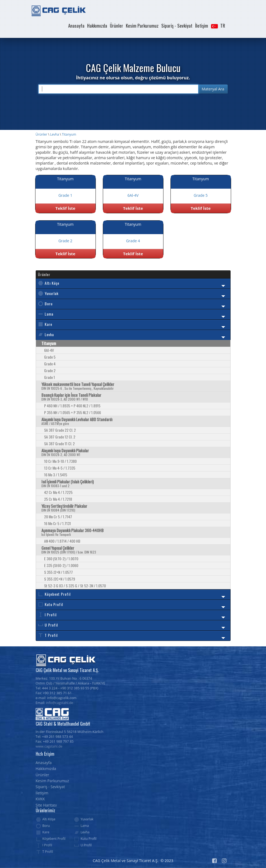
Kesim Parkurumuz (142, 26)
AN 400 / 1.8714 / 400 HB (62, 541)
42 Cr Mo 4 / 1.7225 (58, 492)
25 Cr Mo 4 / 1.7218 (58, 499)
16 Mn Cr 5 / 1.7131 (58, 523)
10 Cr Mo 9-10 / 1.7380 (60, 461)
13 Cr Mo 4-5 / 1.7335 (60, 468)
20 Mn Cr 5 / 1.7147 (58, 517)
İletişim (202, 26)
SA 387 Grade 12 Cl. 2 (60, 437)
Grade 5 (50, 357)
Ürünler (116, 26)
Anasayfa (76, 26)
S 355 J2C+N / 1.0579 (60, 579)
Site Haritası (46, 805)
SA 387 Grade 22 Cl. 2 (60, 430)
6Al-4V (49, 350)
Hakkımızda (97, 26)
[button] (218, 26)
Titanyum (69, 134)
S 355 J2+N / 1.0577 (58, 572)
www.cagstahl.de (49, 746)
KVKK (40, 799)
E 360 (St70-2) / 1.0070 (61, 559)
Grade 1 (50, 377)
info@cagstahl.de (60, 703)
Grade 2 (50, 370)
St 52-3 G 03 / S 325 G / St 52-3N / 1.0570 (75, 586)
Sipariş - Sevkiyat (177, 26)
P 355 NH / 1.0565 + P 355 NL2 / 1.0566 (73, 412)
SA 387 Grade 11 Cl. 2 (59, 443)
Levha (55, 134)
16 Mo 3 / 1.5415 (56, 475)
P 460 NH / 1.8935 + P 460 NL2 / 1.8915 (72, 406)
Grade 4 (50, 364)
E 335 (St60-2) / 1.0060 (61, 565)
